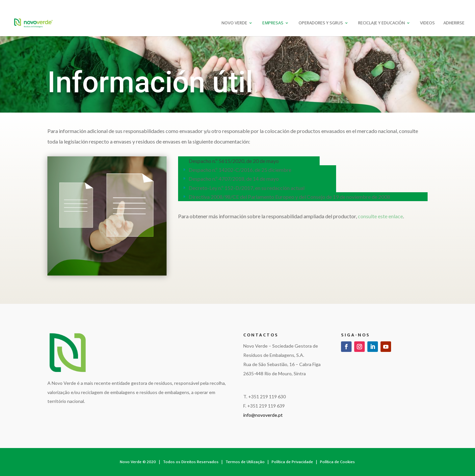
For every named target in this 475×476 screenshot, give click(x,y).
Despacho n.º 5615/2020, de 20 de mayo (234, 161)
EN (452, 5)
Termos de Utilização (245, 462)
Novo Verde (234, 24)
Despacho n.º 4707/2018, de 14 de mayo (234, 179)
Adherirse (454, 24)
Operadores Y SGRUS (321, 24)
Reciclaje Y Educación (382, 24)
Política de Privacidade (292, 462)
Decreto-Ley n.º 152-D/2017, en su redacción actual (247, 188)
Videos (427, 24)
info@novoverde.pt (263, 415)
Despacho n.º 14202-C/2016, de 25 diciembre (240, 170)
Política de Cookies (337, 462)
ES (463, 5)
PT (441, 5)
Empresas (273, 24)
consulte (380, 216)
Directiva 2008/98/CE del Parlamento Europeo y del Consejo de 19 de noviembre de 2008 (289, 197)
